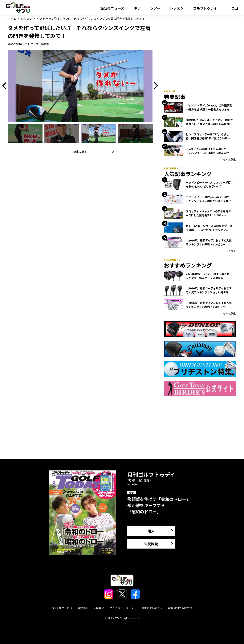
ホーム (12, 19)
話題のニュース (112, 8)
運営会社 (83, 608)
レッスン (177, 8)
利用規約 (99, 608)
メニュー (235, 8)
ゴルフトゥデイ (205, 8)
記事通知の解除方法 (180, 608)
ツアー (155, 8)
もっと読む (230, 159)
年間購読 (151, 544)
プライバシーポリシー (123, 608)
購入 (151, 531)
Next (154, 86)
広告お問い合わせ (152, 608)
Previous (6, 86)
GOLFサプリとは (62, 608)
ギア (137, 8)
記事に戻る (80, 152)
